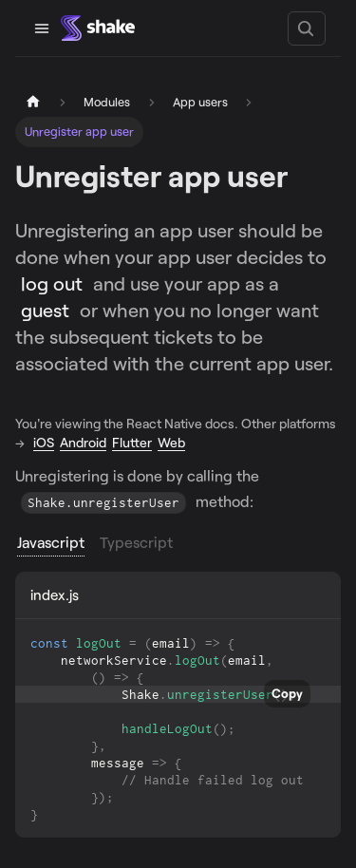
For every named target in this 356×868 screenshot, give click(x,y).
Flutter (132, 442)
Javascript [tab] (51, 542)
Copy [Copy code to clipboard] (287, 693)
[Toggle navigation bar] (42, 28)
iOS (44, 442)
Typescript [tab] (136, 542)
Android (83, 442)
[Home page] (33, 102)
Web (171, 442)
